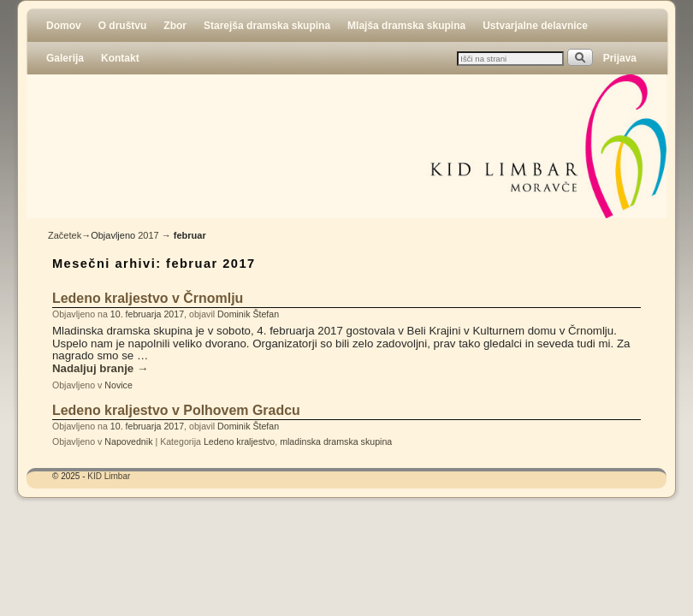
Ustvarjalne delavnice (535, 26)
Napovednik (128, 441)
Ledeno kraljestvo (239, 441)
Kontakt (120, 58)
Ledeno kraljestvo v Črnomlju (148, 298)
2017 (148, 235)
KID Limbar (109, 476)
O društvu (123, 26)
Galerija (65, 58)
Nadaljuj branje (100, 369)
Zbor (175, 26)
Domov (64, 26)
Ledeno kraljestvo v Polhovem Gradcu (176, 410)
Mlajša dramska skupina (406, 26)
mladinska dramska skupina (336, 441)
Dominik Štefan (248, 314)
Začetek (65, 235)
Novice (118, 385)
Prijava (620, 58)
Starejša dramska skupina (267, 26)
